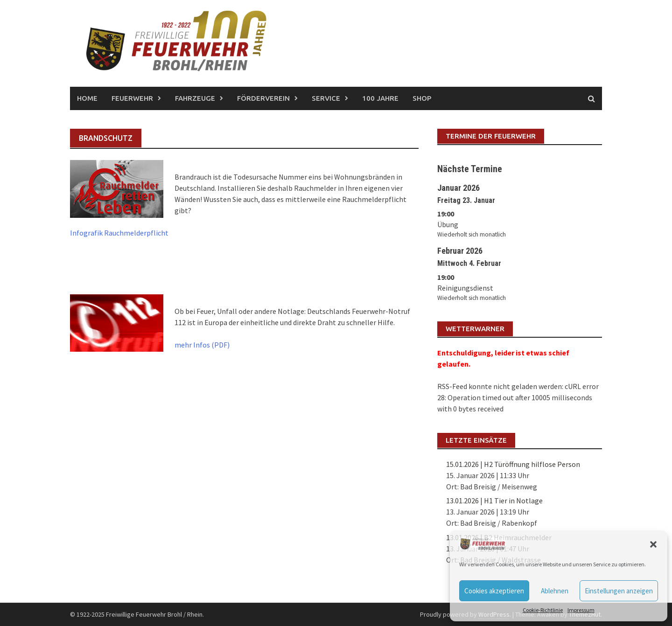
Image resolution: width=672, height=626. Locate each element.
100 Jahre (380, 98)
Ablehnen (555, 591)
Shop (422, 98)
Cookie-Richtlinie (543, 610)
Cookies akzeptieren (494, 591)
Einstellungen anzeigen (619, 591)
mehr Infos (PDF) (202, 345)
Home (87, 98)
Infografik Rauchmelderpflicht (119, 233)
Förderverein (263, 98)
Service (326, 98)
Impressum (581, 610)
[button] (653, 544)
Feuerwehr (132, 98)
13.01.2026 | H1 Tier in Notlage (494, 501)
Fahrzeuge (195, 98)
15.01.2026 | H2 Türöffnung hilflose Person (513, 464)
